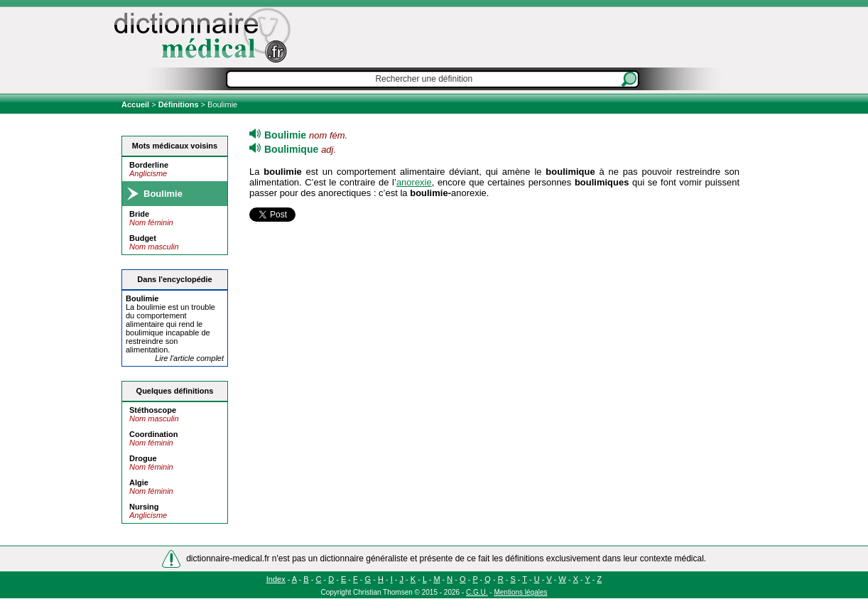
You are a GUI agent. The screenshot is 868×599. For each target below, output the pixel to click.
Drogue (143, 458)
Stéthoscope (153, 410)
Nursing (144, 507)
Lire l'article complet (189, 358)
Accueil (136, 104)
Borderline (149, 165)
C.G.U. (477, 592)
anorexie (414, 182)
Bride (139, 214)
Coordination (153, 434)
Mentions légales (520, 592)
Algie (139, 482)
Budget (143, 238)
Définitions (179, 104)
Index (276, 579)
